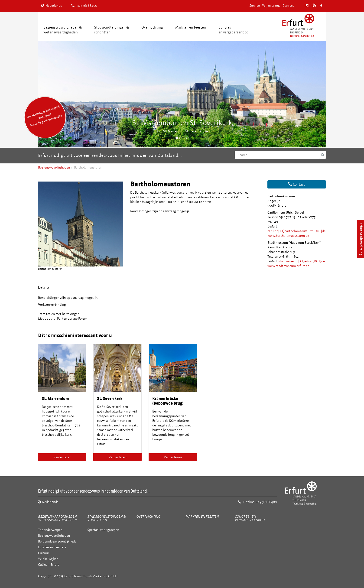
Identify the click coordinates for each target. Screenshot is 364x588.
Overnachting (152, 27)
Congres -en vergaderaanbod (233, 30)
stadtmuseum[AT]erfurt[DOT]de (302, 261)
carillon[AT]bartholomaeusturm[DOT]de (296, 231)
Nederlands (51, 6)
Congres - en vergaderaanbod (250, 518)
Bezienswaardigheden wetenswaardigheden (57, 518)
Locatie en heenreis (52, 547)
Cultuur (44, 553)
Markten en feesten (191, 27)
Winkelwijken (48, 559)
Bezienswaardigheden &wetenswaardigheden (63, 30)
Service (255, 6)
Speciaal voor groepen (103, 530)
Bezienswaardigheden (54, 167)
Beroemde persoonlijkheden (58, 541)
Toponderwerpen (50, 530)
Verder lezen (62, 457)
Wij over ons (271, 6)
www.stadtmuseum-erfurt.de (288, 266)
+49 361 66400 (84, 6)
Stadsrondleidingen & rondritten (112, 30)
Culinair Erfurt (49, 565)
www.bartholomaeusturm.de (288, 236)
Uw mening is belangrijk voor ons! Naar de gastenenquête (44, 116)
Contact (288, 6)
